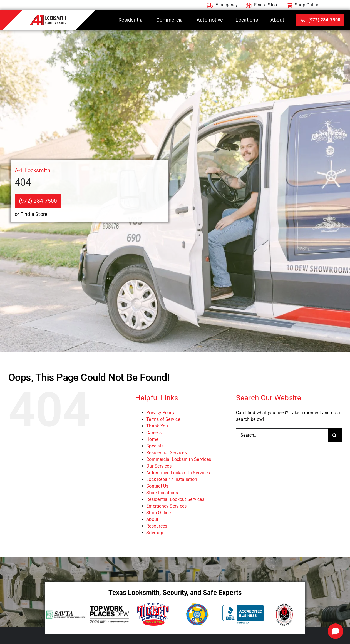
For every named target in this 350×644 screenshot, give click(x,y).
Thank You (157, 426)
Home (152, 439)
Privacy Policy (160, 413)
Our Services (159, 466)
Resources (157, 526)
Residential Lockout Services (175, 499)
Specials (155, 446)
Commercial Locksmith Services (179, 459)
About (152, 519)
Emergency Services (166, 506)
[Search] (335, 435)
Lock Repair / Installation (172, 479)
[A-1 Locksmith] (48, 17)
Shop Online (159, 513)
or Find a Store (31, 214)
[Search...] (282, 435)
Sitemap (155, 533)
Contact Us (157, 486)
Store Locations (162, 493)
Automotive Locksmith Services (178, 473)
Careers (154, 433)
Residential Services (167, 453)
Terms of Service (163, 419)
